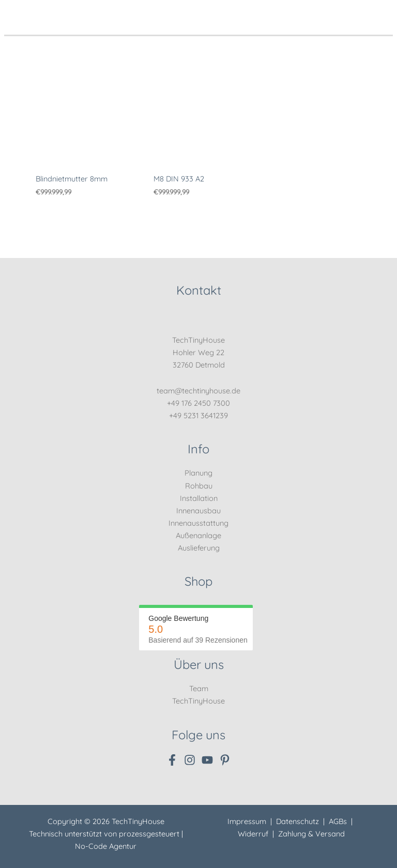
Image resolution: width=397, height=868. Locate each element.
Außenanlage (198, 535)
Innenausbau (198, 511)
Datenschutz (297, 821)
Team (199, 688)
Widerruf (253, 834)
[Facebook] (172, 760)
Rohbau (199, 486)
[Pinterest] (225, 760)
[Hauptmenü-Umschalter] (382, 12)
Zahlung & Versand (311, 834)
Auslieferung (199, 548)
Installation (199, 498)
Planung (198, 473)
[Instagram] (190, 760)
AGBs (338, 821)
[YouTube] (207, 760)
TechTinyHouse (198, 701)
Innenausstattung (198, 523)
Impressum (247, 821)
